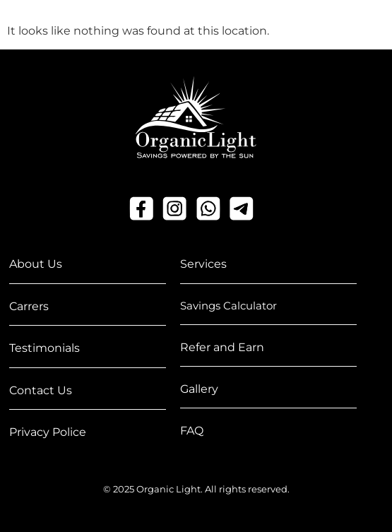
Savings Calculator (228, 306)
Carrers (29, 306)
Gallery (199, 389)
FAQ (192, 431)
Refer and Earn (222, 347)
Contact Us (41, 390)
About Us (36, 264)
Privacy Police (48, 432)
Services (203, 264)
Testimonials (44, 348)
